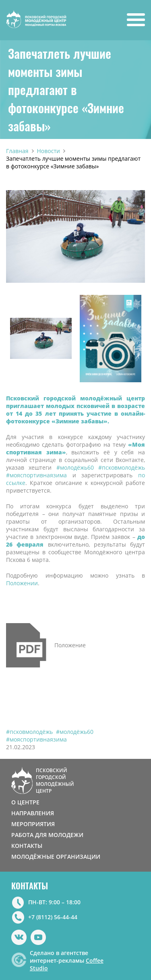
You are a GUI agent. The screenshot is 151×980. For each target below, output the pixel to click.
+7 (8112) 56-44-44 (53, 917)
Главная (17, 151)
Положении (22, 583)
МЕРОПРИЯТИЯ (33, 824)
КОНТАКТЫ (27, 846)
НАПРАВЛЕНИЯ (33, 813)
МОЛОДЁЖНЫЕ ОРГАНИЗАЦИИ (56, 857)
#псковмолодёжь (29, 732)
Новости (49, 151)
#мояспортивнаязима (36, 739)
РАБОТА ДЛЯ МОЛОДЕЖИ (47, 835)
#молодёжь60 (75, 732)
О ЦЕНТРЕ (25, 802)
